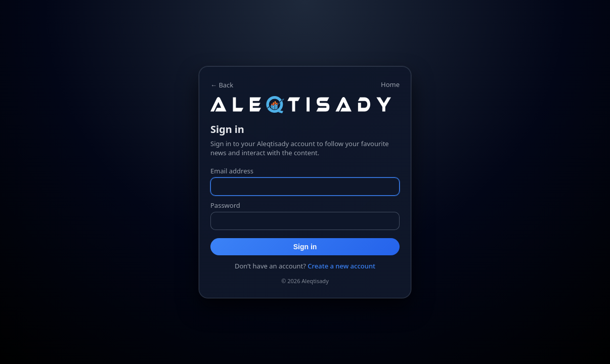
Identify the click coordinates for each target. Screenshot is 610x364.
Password (225, 205)
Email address (232, 171)
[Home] (305, 105)
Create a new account (341, 266)
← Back (222, 85)
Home (390, 84)
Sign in (305, 247)
